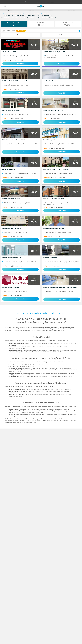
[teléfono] (15, 6)
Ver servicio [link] (20, 63)
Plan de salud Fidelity (71, 10)
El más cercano (68, 24)
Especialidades (11, 10)
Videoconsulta (31, 10)
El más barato (41, 24)
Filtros (63, 35)
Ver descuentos (16, 31)
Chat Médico (51, 10)
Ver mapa (22, 35)
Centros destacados (14, 24)
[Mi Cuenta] (5, 6)
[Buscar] (76, 6)
